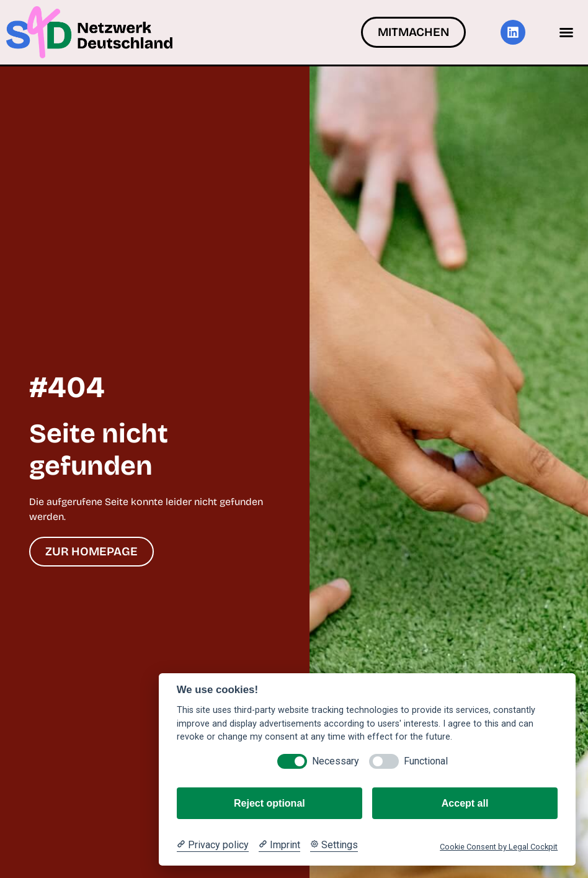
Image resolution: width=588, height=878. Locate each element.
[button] (566, 32)
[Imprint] (279, 845)
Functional (426, 761)
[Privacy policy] (213, 845)
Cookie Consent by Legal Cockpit (499, 847)
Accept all (465, 803)
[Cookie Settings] (334, 845)
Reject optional (269, 803)
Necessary (336, 761)
